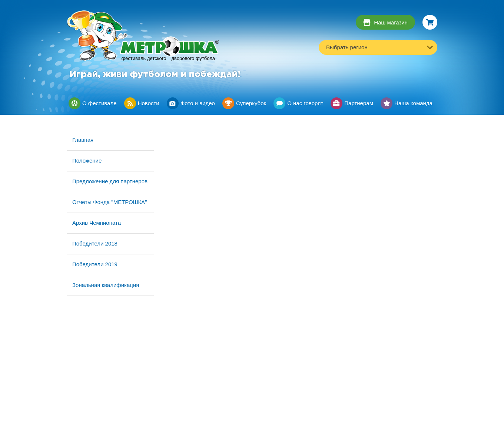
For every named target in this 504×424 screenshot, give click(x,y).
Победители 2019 (95, 264)
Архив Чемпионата (97, 223)
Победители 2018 (95, 243)
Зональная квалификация (106, 285)
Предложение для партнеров (110, 181)
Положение (87, 161)
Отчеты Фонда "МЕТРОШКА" (110, 202)
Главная (83, 140)
